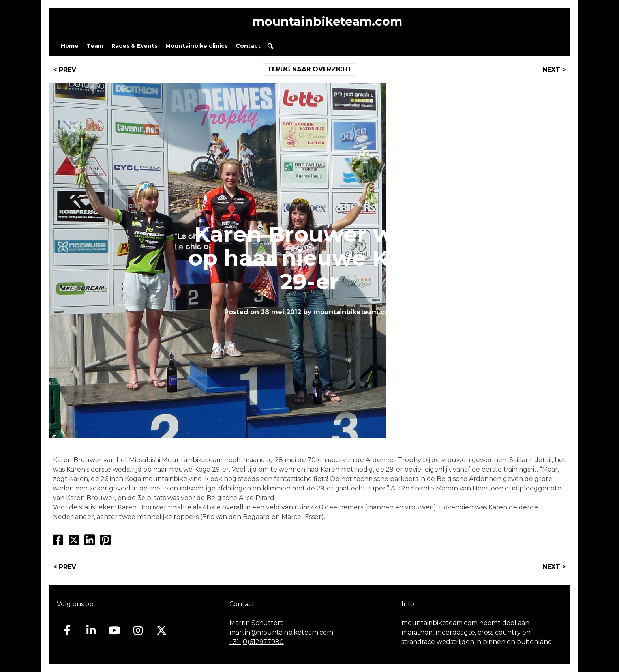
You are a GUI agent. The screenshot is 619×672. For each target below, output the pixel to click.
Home (70, 46)
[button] (270, 46)
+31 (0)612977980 (257, 642)
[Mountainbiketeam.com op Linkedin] (91, 631)
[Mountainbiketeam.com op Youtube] (115, 631)
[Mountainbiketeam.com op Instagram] (138, 631)
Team (95, 46)
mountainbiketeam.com (327, 22)
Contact (248, 46)
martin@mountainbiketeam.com (281, 632)
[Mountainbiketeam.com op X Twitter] (162, 631)
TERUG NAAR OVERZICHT (310, 69)
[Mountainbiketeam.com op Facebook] (67, 631)
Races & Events (134, 46)
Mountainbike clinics (197, 46)
